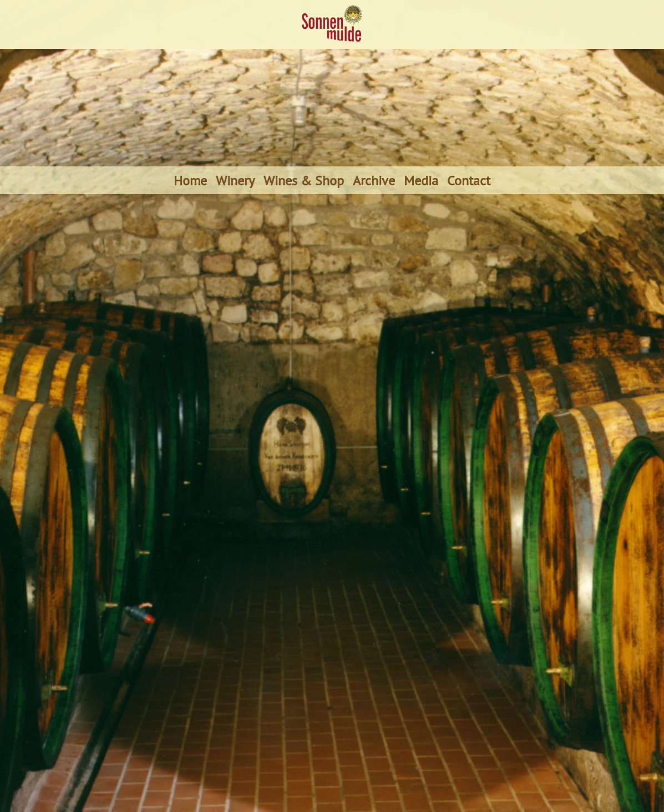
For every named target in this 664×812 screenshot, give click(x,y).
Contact (469, 180)
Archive (374, 180)
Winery (235, 180)
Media (421, 180)
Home (190, 180)
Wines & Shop (304, 180)
